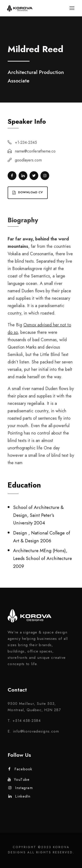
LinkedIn (19, 796)
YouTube (19, 779)
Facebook (20, 769)
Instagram (21, 788)
